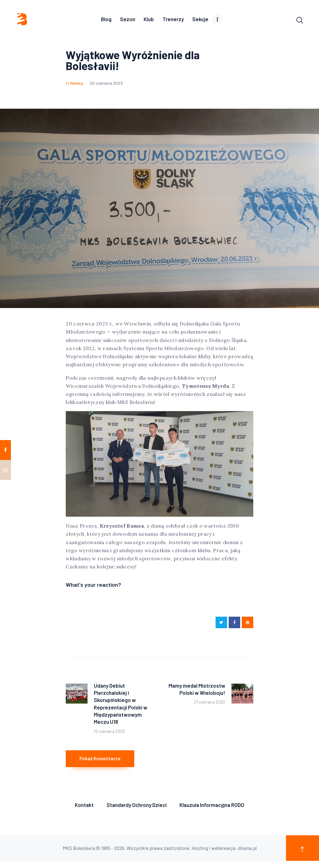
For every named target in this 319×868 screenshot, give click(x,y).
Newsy (77, 84)
